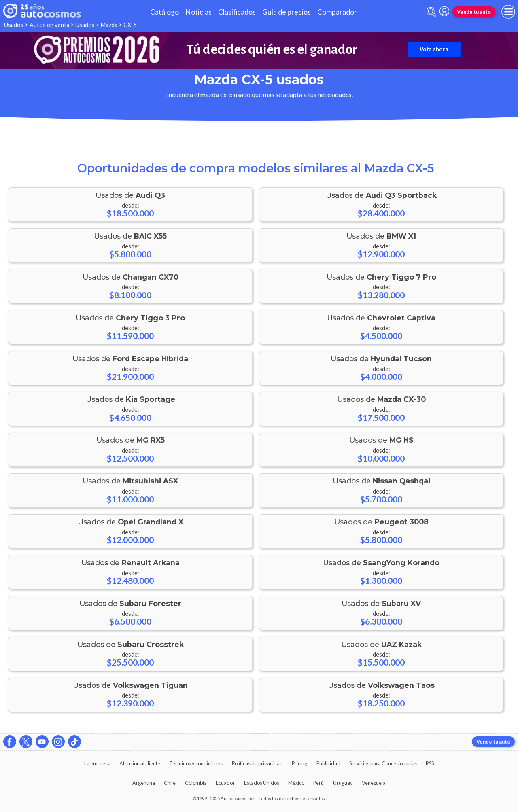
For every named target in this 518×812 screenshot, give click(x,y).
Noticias (198, 12)
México (296, 783)
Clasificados (237, 12)
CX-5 (130, 25)
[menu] (508, 12)
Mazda (109, 25)
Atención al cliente (140, 763)
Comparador (337, 12)
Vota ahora (434, 49)
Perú (318, 783)
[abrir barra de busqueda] (431, 12)
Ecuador (225, 783)
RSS (430, 763)
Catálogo (165, 12)
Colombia (196, 783)
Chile (170, 783)
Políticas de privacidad (257, 763)
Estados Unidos (262, 783)
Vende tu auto (474, 12)
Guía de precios (287, 12)
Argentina (144, 783)
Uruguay (343, 783)
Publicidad (328, 763)
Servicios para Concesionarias (383, 763)
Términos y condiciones (196, 763)
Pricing (299, 763)
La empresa (97, 763)
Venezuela (374, 783)
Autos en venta (49, 25)
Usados (14, 25)
